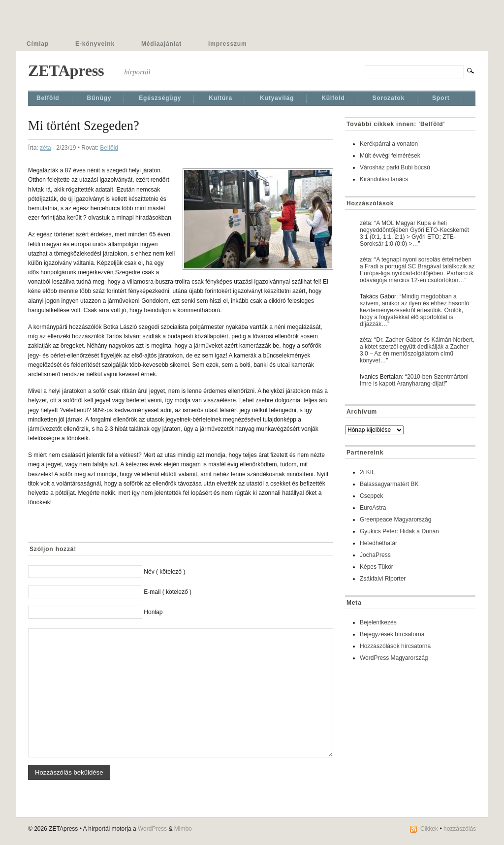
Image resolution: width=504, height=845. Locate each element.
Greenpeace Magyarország (395, 520)
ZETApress (66, 70)
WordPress (152, 829)
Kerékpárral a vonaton (389, 144)
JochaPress (375, 555)
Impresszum (227, 44)
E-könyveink (95, 44)
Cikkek (429, 829)
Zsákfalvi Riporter (383, 579)
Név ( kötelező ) (164, 572)
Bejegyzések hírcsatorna (392, 634)
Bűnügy (99, 98)
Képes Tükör (377, 567)
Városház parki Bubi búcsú (395, 167)
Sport (441, 98)
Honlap (153, 612)
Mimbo (183, 829)
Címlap (38, 44)
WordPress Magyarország (394, 658)
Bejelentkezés (378, 622)
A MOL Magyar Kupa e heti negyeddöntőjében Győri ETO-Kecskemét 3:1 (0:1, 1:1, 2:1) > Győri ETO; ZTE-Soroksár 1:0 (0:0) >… (414, 233)
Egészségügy (160, 98)
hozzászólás (460, 829)
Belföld (48, 98)
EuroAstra (373, 508)
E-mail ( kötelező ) (168, 592)
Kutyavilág (277, 98)
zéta (46, 148)
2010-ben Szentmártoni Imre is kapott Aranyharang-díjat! (414, 380)
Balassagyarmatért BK (389, 484)
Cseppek (371, 496)
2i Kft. (367, 472)
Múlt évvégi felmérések (390, 156)
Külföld (333, 98)
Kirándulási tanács (384, 179)
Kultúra (220, 98)
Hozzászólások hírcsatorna (395, 646)
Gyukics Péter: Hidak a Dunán (399, 531)
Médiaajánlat (161, 44)
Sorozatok (388, 98)
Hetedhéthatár (378, 543)
